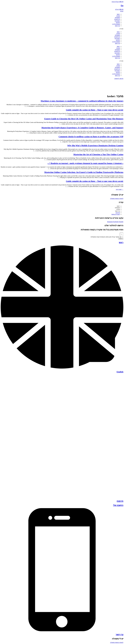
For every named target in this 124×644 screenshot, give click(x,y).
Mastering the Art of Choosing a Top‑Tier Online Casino (98, 154)
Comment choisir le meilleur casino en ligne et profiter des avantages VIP (91, 137)
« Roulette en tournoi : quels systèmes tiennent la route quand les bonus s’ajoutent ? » (85, 163)
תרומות (120, 501)
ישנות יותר (120, 189)
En (122, 5)
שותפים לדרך (116, 24)
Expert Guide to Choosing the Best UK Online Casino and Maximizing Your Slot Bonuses (84, 119)
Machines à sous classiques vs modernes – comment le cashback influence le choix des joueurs (82, 101)
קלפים (118, 22)
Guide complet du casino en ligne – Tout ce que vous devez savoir (95, 110)
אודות (118, 16)
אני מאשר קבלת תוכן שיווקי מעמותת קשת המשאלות (106, 237)
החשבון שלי (118, 505)
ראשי (118, 14)
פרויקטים (117, 19)
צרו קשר (117, 26)
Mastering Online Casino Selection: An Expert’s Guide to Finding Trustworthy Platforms (84, 172)
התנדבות (117, 21)
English (120, 372)
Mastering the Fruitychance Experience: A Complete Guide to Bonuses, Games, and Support (82, 128)
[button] (62, 29)
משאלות (117, 17)
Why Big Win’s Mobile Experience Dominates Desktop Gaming (95, 145)
